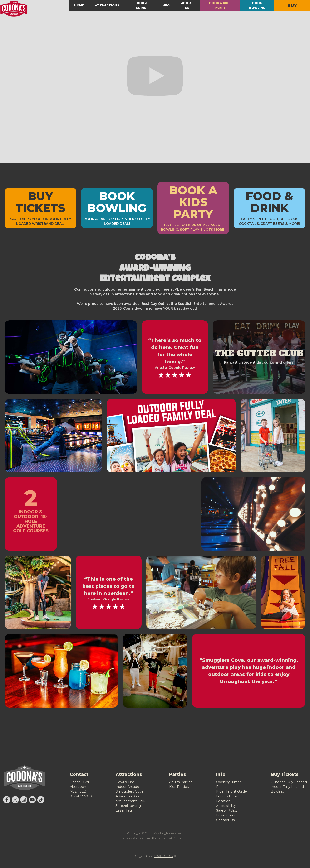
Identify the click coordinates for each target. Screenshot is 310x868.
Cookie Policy (151, 838)
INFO (166, 5)
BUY (292, 5)
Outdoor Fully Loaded (289, 782)
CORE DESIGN (164, 856)
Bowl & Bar (125, 782)
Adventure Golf (128, 796)
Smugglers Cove (130, 791)
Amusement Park (130, 801)
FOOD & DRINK (141, 5)
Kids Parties (179, 787)
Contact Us (225, 820)
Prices (221, 787)
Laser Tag (124, 810)
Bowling (278, 791)
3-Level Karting (128, 806)
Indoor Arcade (127, 787)
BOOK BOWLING (257, 5)
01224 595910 (81, 796)
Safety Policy (227, 810)
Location (223, 801)
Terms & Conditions (174, 838)
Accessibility (226, 806)
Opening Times (229, 782)
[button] (107, 5)
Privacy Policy (132, 838)
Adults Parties (181, 782)
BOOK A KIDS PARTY (220, 5)
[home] (35, 8)
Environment (227, 815)
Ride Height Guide (231, 791)
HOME (79, 5)
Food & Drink (227, 796)
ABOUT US (187, 5)
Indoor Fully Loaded (287, 787)
